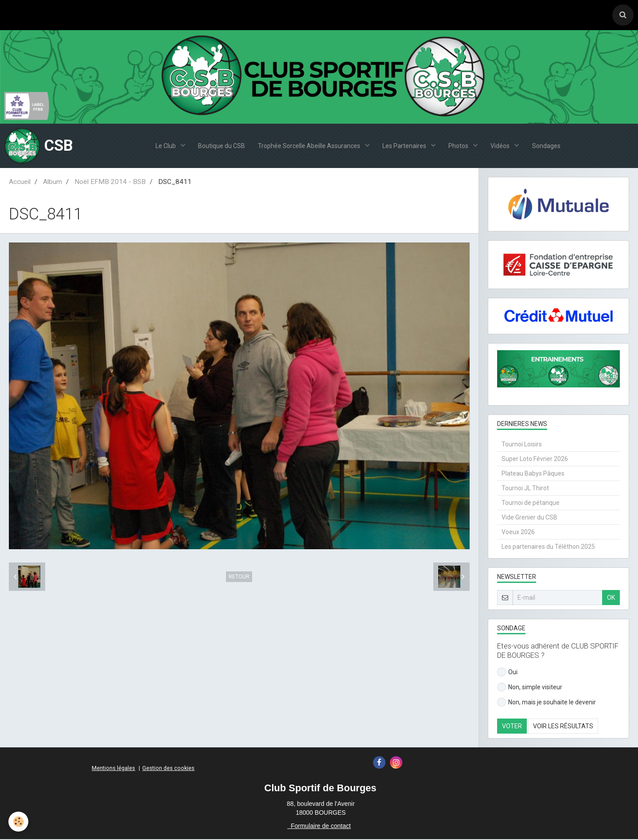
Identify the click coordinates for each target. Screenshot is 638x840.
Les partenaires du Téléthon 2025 (548, 547)
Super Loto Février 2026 (535, 460)
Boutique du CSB (221, 147)
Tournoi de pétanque (531, 504)
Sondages (547, 147)
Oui (507, 673)
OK (611, 598)
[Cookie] (19, 822)
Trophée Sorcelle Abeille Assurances (309, 147)
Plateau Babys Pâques (533, 474)
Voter (512, 727)
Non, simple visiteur (530, 688)
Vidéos (502, 147)
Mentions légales (113, 769)
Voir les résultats (563, 727)
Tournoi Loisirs (522, 445)
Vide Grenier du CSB (529, 518)
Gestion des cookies (168, 769)
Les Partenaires (405, 147)
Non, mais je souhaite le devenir (547, 703)
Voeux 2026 (518, 533)
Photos (459, 147)
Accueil (20, 183)
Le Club (165, 147)
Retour (239, 578)
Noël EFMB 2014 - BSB (110, 183)
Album (53, 183)
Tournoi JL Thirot (525, 489)
